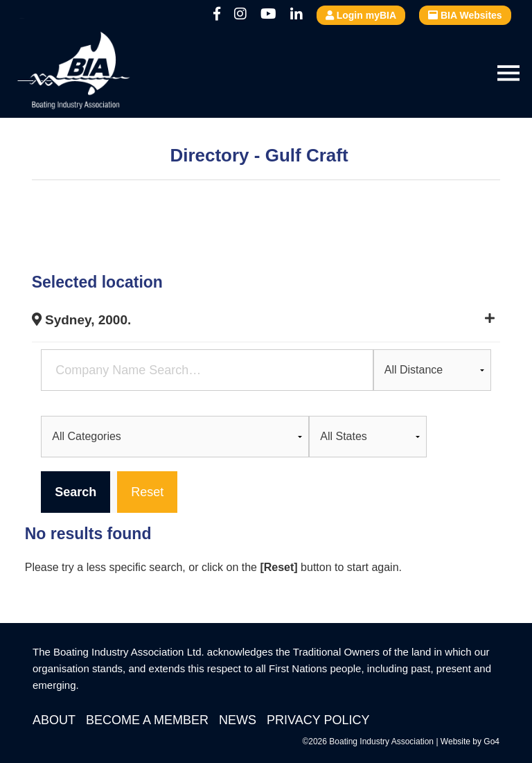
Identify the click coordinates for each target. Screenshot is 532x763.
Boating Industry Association (107, 73)
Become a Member (147, 720)
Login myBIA (361, 15)
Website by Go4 (470, 742)
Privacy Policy (318, 720)
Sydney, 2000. (82, 320)
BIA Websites (465, 15)
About (54, 720)
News (238, 720)
